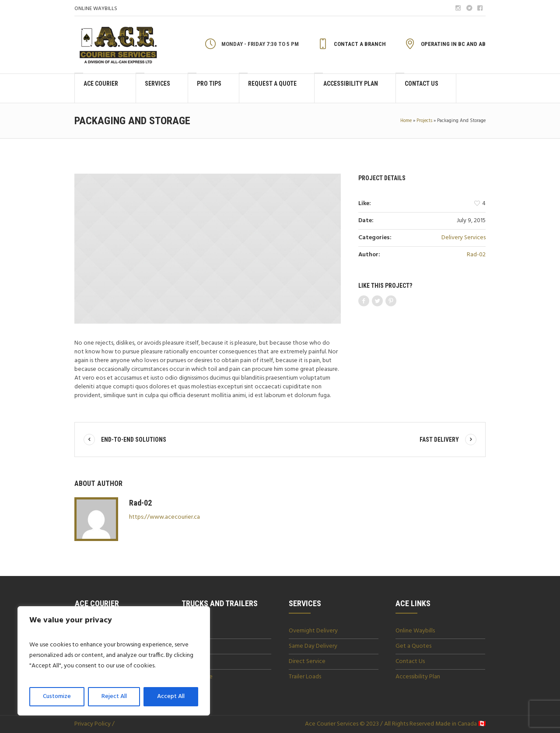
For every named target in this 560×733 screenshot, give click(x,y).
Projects (424, 121)
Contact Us (410, 661)
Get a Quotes (413, 646)
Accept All (171, 696)
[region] (114, 661)
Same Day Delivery (313, 646)
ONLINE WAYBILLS (96, 9)
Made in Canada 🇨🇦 (460, 724)
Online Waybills (415, 631)
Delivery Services (464, 238)
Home (406, 121)
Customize (57, 696)
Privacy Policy (93, 724)
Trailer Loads (305, 677)
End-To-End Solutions (134, 440)
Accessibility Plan (418, 677)
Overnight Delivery (313, 631)
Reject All (114, 696)
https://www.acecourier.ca (164, 517)
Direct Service (307, 661)
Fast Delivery (439, 440)
